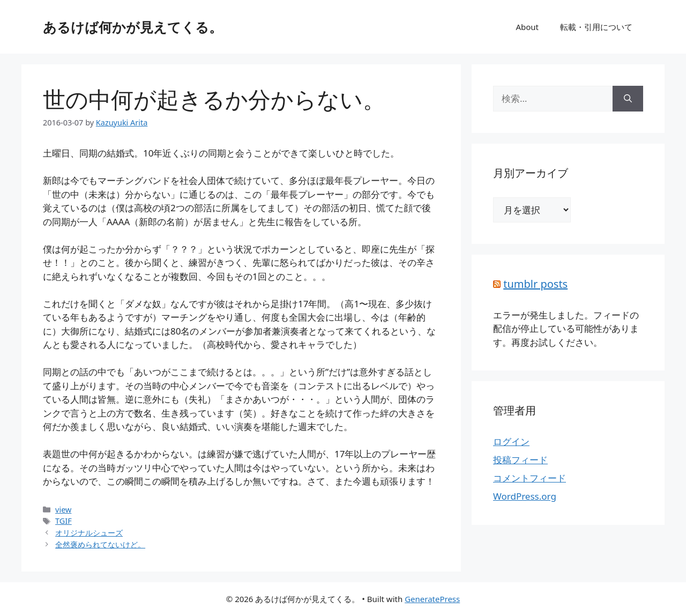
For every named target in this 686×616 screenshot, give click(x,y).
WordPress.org (525, 496)
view (63, 510)
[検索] (628, 99)
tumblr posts (535, 284)
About (527, 27)
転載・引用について (596, 27)
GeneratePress (432, 599)
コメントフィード (530, 478)
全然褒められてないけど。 (100, 544)
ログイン (511, 441)
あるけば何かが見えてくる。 (133, 27)
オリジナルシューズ (89, 533)
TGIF (64, 521)
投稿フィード (520, 460)
